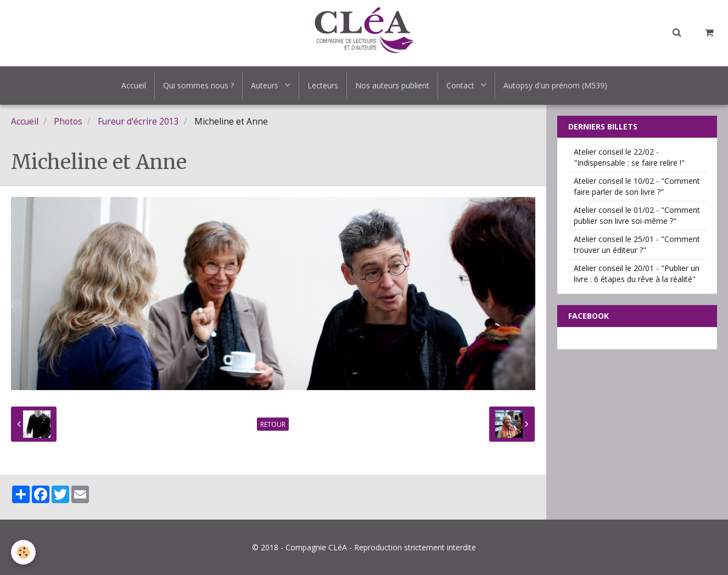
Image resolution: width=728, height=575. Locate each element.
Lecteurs (323, 85)
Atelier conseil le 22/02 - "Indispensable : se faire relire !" (629, 157)
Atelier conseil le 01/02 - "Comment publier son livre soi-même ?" (637, 215)
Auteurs (266, 85)
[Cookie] (23, 552)
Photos (68, 122)
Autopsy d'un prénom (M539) (555, 85)
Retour (273, 424)
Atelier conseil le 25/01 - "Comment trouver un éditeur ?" (637, 244)
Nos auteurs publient (392, 85)
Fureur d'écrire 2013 (138, 122)
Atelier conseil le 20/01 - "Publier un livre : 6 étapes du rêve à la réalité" (637, 274)
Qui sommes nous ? (198, 85)
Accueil (134, 85)
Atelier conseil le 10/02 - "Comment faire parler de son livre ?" (637, 186)
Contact (461, 85)
